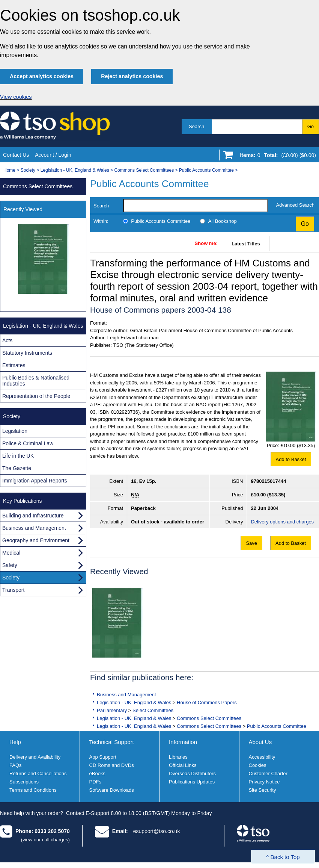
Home (9, 170)
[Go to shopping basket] (276, 157)
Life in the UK (18, 456)
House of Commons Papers (207, 702)
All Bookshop (223, 221)
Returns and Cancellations (38, 773)
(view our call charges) (45, 840)
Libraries (178, 757)
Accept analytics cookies (42, 76)
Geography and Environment (36, 540)
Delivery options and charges (282, 522)
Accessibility (262, 757)
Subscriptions (24, 782)
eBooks (97, 773)
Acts (7, 340)
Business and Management (126, 695)
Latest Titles (246, 244)
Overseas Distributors (192, 773)
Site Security (263, 790)
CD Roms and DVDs (112, 765)
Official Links (183, 765)
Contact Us (16, 155)
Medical (11, 553)
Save (251, 543)
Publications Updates (192, 782)
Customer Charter (268, 773)
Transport (13, 590)
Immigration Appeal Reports (35, 481)
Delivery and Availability (35, 757)
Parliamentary (112, 710)
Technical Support (112, 742)
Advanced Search (295, 205)
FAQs (16, 765)
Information (183, 742)
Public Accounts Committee (206, 170)
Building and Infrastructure (33, 516)
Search (196, 126)
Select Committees (153, 710)
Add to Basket (291, 459)
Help (15, 742)
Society (28, 170)
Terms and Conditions (33, 790)
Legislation (15, 431)
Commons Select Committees (144, 170)
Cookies (258, 765)
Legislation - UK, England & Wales (75, 170)
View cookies (16, 97)
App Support (103, 757)
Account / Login (53, 155)
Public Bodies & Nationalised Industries (36, 381)
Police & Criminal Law (28, 443)
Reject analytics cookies (132, 76)
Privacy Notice (264, 782)
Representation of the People (36, 396)
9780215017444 (268, 481)
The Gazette (17, 468)
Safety (10, 565)
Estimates (14, 365)
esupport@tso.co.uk (157, 831)
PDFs (96, 782)
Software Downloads (112, 790)
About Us (260, 742)
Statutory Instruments (27, 353)
